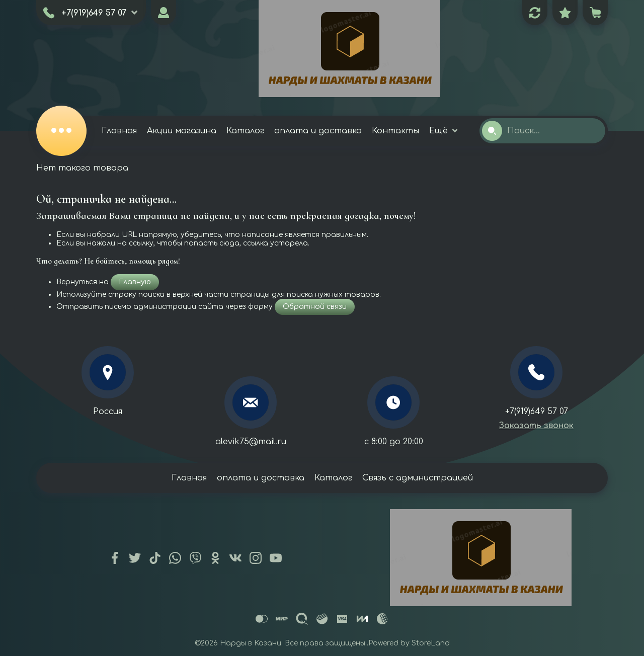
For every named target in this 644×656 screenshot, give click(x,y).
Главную (135, 282)
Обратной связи (315, 307)
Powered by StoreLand (409, 643)
